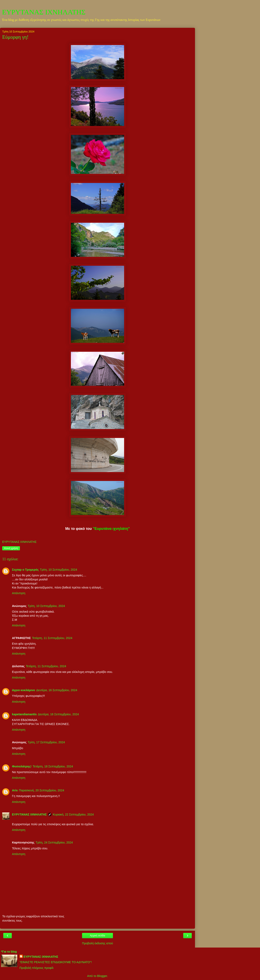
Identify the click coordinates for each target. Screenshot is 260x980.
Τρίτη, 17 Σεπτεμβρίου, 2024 (46, 742)
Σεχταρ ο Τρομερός (25, 570)
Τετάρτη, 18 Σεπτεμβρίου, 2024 (53, 766)
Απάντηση (19, 593)
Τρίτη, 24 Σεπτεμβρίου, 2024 (54, 842)
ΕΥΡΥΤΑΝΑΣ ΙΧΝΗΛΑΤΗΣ (44, 12)
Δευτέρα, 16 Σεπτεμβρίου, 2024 (57, 690)
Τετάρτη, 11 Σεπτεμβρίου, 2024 (52, 638)
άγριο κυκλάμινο (23, 690)
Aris (15, 790)
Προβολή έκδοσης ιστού (98, 943)
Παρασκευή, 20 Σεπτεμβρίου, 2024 (42, 790)
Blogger (102, 976)
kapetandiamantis (24, 714)
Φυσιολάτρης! (22, 766)
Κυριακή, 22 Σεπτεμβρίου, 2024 (73, 814)
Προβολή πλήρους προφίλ (37, 968)
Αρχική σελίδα (98, 936)
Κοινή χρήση (11, 548)
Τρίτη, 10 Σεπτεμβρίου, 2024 (59, 570)
